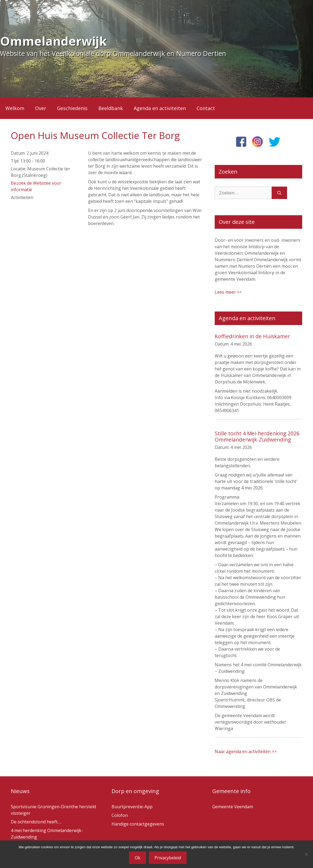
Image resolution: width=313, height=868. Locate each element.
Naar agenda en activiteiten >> (246, 751)
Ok (138, 858)
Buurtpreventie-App (132, 807)
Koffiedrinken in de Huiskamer (252, 336)
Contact (206, 108)
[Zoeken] (279, 193)
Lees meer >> (228, 292)
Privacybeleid (168, 858)
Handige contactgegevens (138, 824)
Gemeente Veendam (233, 807)
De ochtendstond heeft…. (36, 822)
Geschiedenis (72, 108)
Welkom (15, 108)
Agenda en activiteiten (160, 108)
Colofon (120, 815)
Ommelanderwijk (53, 41)
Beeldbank (111, 108)
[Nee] (306, 854)
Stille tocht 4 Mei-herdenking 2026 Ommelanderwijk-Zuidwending (257, 436)
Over (41, 108)
